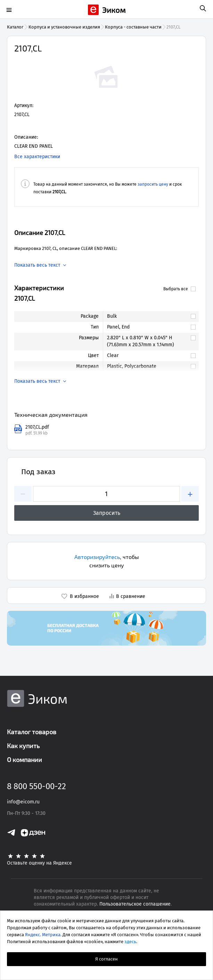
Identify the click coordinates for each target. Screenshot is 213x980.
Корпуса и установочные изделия (64, 27)
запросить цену (153, 184)
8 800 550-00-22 (36, 786)
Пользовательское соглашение (135, 904)
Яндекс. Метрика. (43, 935)
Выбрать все (179, 289)
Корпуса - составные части (133, 27)
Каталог (15, 27)
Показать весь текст (37, 265)
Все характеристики (37, 157)
